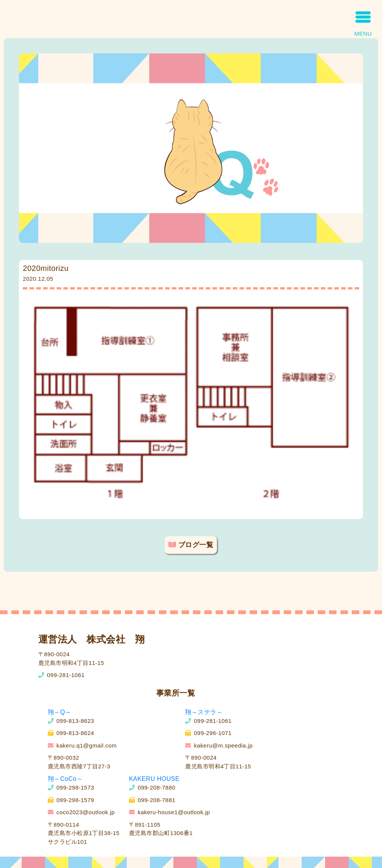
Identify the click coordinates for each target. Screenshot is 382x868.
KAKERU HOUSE (154, 779)
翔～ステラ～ (204, 712)
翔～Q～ (60, 712)
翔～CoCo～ (65, 779)
